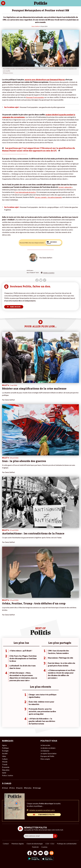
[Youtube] (41, 853)
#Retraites (28, 788)
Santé (4, 773)
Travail (5, 764)
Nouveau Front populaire (35, 97)
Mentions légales (18, 844)
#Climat (5, 788)
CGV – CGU (50, 844)
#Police (12, 788)
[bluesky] (35, 853)
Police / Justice (8, 775)
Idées (4, 756)
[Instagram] (46, 853)
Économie (6, 767)
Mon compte (45, 759)
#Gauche (19, 788)
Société (5, 753)
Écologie (5, 751)
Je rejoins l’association (48, 753)
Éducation (6, 770)
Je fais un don (45, 745)
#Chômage (37, 788)
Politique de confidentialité (67, 844)
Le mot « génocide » (66, 187)
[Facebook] (30, 853)
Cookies (44, 847)
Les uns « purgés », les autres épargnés (48, 197)
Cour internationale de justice (25, 192)
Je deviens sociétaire (48, 748)
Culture (5, 759)
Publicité (35, 847)
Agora (4, 745)
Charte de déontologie (35, 844)
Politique (5, 748)
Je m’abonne (45, 751)
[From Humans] (52, 853)
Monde (5, 762)
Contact (6, 844)
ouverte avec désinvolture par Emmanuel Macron (45, 80)
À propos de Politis (47, 756)
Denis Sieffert (35, 26)
